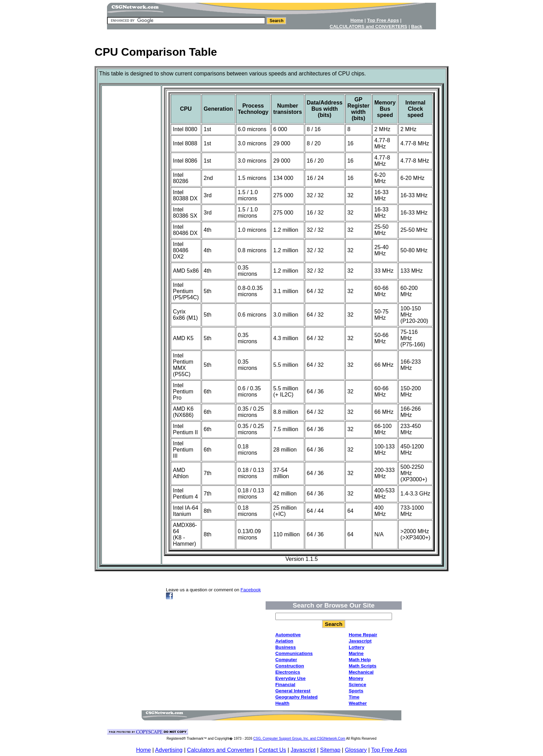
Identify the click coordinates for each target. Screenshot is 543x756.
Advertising (169, 750)
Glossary (356, 750)
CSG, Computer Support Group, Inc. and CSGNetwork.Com (299, 739)
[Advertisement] (271, 32)
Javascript (303, 750)
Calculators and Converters (221, 750)
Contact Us (272, 750)
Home (144, 750)
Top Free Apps (389, 750)
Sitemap (330, 750)
